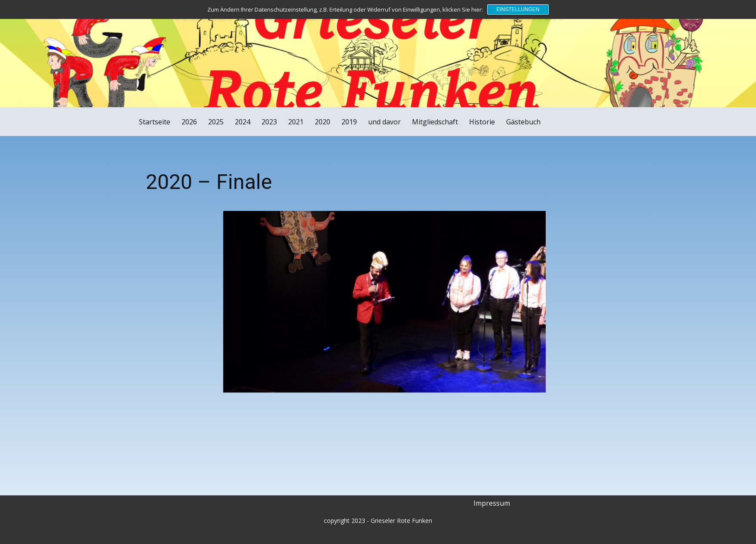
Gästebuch (523, 122)
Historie (482, 122)
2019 (349, 122)
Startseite (155, 122)
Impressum (492, 503)
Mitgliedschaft (435, 122)
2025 (216, 122)
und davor (384, 122)
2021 (296, 122)
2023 (269, 122)
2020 (323, 122)
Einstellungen (518, 9)
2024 (243, 122)
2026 (189, 122)
